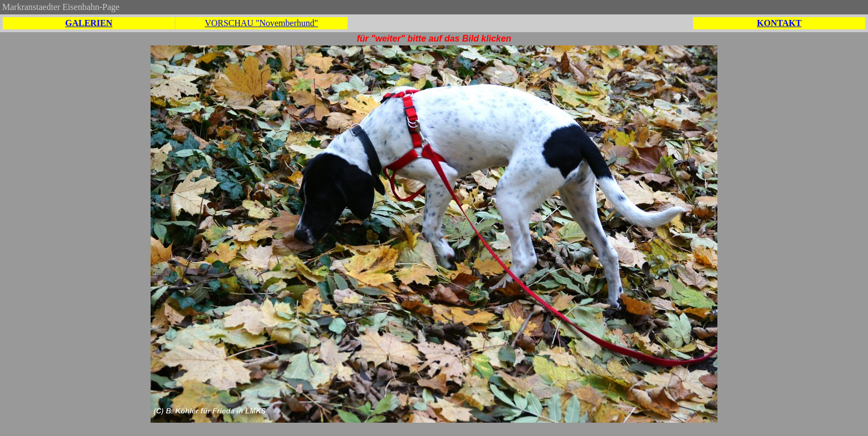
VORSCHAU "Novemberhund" (262, 23)
